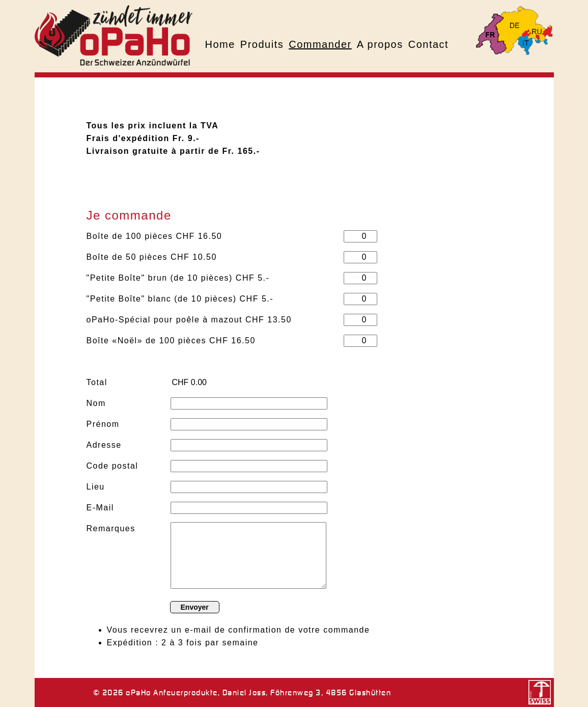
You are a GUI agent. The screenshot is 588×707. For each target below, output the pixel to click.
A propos (380, 44)
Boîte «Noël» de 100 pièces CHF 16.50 (171, 341)
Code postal (113, 466)
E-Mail (100, 508)
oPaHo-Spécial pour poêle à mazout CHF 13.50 (189, 320)
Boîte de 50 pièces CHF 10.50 (152, 257)
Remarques (111, 528)
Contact (428, 44)
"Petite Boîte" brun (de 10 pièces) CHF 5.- (178, 278)
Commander (320, 44)
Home (220, 44)
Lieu (96, 487)
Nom (96, 403)
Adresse (104, 445)
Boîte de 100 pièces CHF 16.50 (155, 236)
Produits (262, 44)
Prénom (103, 424)
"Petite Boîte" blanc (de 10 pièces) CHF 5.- (180, 299)
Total (97, 382)
